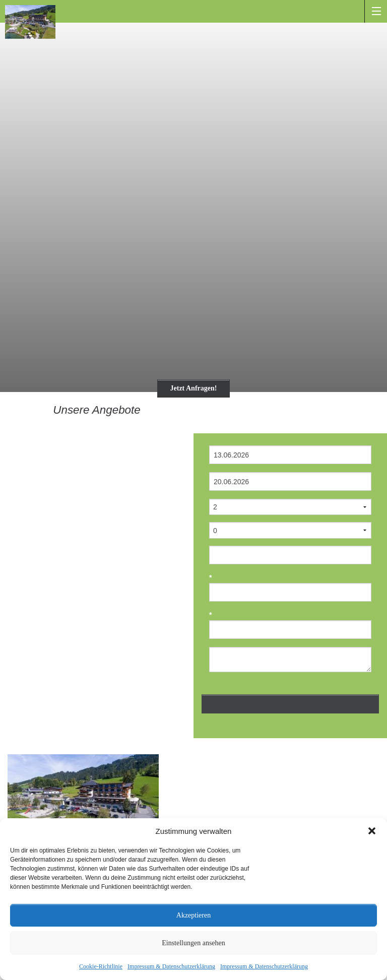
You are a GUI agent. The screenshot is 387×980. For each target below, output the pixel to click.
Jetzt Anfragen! (194, 388)
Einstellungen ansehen (193, 943)
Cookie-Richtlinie (101, 966)
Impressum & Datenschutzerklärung (171, 966)
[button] (372, 831)
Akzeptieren (193, 915)
